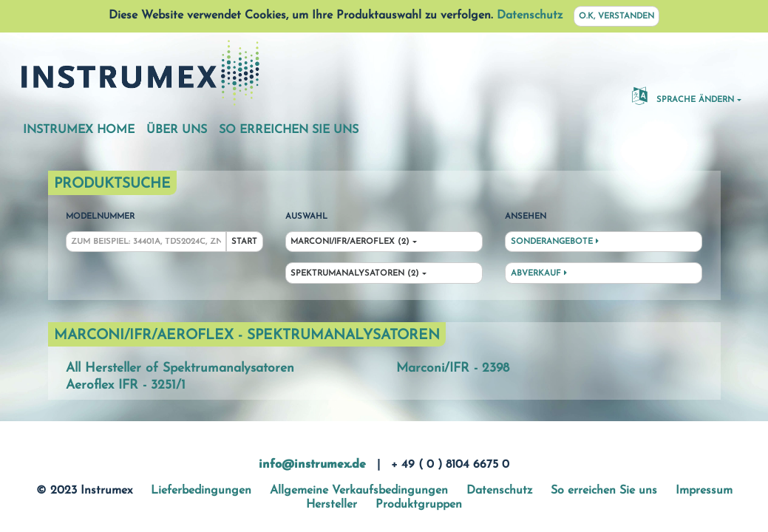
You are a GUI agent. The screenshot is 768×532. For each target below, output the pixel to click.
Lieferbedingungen (201, 491)
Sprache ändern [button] (683, 95)
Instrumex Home (79, 130)
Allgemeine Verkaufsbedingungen (359, 491)
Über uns (177, 130)
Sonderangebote (555, 242)
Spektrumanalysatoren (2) (355, 274)
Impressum (704, 491)
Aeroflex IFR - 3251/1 (126, 385)
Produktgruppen (419, 505)
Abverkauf (539, 273)
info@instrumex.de (312, 465)
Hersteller (332, 505)
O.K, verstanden (616, 17)
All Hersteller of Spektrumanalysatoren (180, 368)
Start (244, 242)
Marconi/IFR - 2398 (453, 368)
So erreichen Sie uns (289, 130)
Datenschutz (530, 16)
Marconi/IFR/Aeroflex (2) (350, 242)
